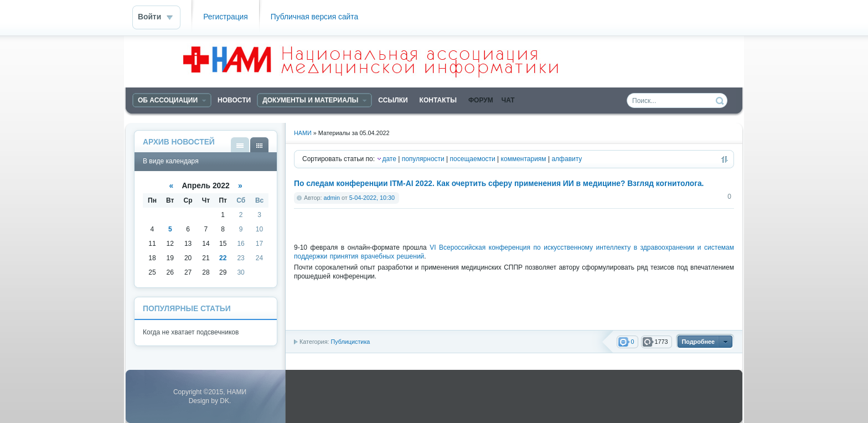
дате (389, 159)
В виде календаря (259, 145)
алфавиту (567, 159)
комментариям (524, 159)
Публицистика (350, 342)
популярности (423, 159)
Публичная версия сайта (314, 17)
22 (223, 258)
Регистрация (226, 17)
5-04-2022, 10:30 (372, 198)
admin (332, 198)
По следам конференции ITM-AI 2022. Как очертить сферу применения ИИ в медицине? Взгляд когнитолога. (499, 184)
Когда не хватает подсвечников (191, 332)
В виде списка (240, 145)
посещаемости (473, 159)
